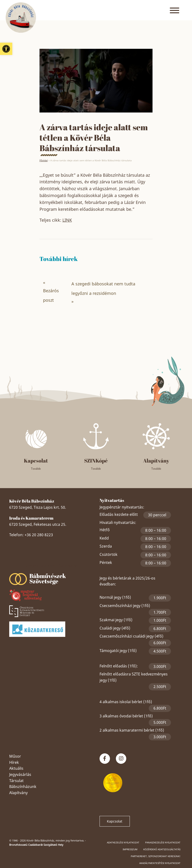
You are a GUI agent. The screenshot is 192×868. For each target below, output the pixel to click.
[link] (6, 49)
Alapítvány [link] (18, 793)
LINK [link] (67, 220)
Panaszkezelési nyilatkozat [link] (163, 842)
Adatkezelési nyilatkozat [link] (123, 842)
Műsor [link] (15, 756)
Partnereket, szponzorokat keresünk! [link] (156, 856)
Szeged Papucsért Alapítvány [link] (51, 566)
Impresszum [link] (130, 849)
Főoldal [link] (44, 160)
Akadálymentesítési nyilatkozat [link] (160, 863)
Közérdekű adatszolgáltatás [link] (162, 849)
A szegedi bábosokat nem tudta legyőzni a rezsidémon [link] (103, 288)
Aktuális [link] (16, 768)
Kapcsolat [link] (115, 821)
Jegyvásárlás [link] (20, 774)
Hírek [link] (14, 762)
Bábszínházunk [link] (23, 787)
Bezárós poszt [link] (51, 295)
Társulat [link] (16, 781)
